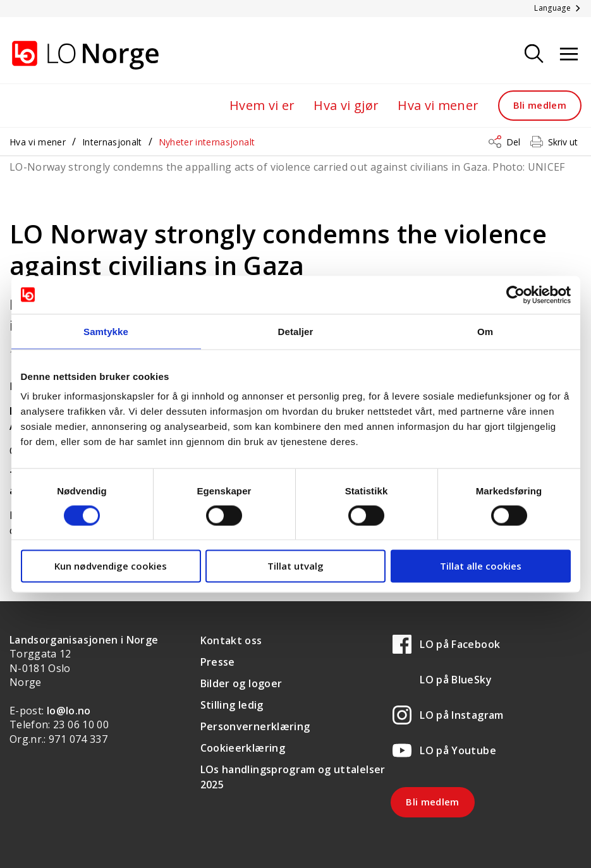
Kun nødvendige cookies (111, 566)
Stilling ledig (232, 705)
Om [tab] (485, 331)
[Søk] (534, 55)
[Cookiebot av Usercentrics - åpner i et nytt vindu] (515, 295)
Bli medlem (540, 105)
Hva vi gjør (346, 105)
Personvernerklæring (255, 726)
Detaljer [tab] (296, 331)
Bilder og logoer (241, 683)
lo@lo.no (69, 711)
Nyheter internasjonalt (207, 142)
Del (513, 142)
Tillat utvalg (295, 566)
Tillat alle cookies (481, 566)
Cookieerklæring (243, 748)
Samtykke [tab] (106, 331)
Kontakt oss (231, 640)
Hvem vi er (262, 105)
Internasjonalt (112, 142)
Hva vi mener (438, 105)
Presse (218, 662)
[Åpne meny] (569, 55)
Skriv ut (563, 142)
